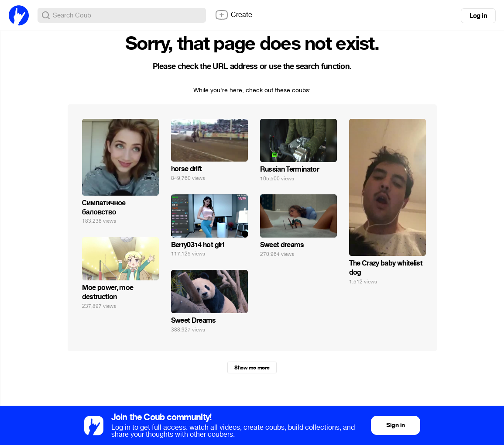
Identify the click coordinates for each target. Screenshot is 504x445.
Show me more (252, 368)
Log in (478, 16)
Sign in (395, 425)
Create (233, 15)
